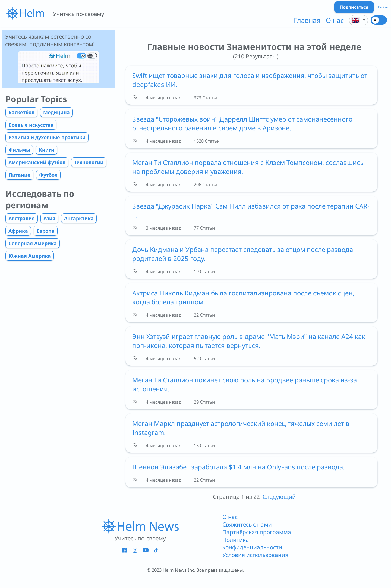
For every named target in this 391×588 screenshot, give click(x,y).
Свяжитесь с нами (247, 524)
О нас (335, 20)
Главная (307, 20)
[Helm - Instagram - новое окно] (135, 550)
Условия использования (255, 555)
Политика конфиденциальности (252, 543)
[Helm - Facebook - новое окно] (124, 550)
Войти (383, 7)
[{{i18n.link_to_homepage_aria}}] (25, 13)
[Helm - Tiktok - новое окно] (156, 550)
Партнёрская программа (257, 532)
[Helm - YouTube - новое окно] (145, 550)
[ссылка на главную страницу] (140, 526)
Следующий (279, 497)
